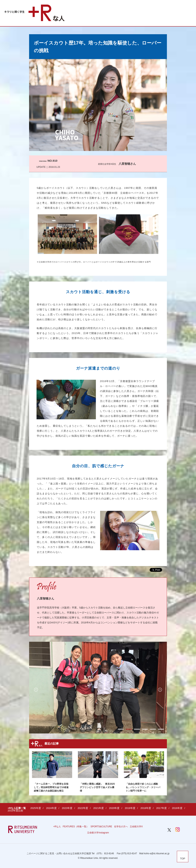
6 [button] (161, 729)
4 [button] (145, 729)
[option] (98, 688)
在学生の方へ (121, 827)
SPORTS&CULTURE (101, 827)
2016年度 (177, 808)
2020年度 (114, 808)
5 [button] (153, 729)
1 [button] (121, 729)
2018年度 (146, 808)
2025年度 (36, 808)
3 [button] (137, 729)
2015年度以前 (15, 811)
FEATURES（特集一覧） (76, 827)
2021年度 (98, 808)
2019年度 (130, 808)
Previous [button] (36, 690)
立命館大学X (136, 827)
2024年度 (51, 808)
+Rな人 (57, 827)
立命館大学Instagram (98, 833)
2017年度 (161, 808)
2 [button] (129, 729)
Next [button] (160, 690)
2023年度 (67, 808)
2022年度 (83, 808)
